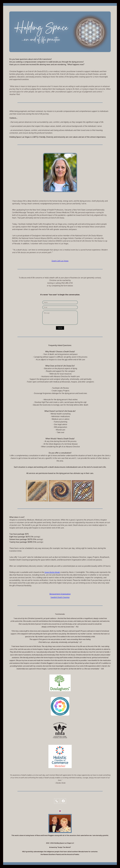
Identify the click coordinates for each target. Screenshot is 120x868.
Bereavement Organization (60, 594)
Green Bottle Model (52, 572)
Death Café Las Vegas (60, 261)
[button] (57, 801)
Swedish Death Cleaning (60, 597)
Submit (60, 328)
